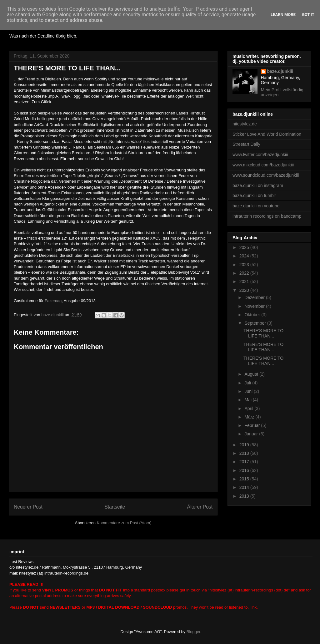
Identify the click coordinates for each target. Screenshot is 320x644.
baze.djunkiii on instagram (258, 185)
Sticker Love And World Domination (267, 134)
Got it (308, 15)
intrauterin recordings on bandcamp (267, 216)
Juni (249, 391)
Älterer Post (200, 507)
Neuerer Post (28, 507)
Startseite (115, 507)
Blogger (193, 632)
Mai (248, 400)
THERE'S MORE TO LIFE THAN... (263, 333)
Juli (248, 383)
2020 (245, 290)
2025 (245, 247)
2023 (245, 265)
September (256, 323)
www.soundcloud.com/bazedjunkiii (266, 175)
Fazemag (53, 301)
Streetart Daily (246, 144)
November (255, 306)
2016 (245, 470)
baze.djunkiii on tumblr (254, 195)
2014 (245, 487)
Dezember (255, 297)
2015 (245, 479)
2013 (245, 496)
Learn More (283, 15)
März (250, 417)
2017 (245, 462)
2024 (245, 256)
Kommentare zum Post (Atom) (124, 523)
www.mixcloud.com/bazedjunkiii (263, 165)
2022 (245, 273)
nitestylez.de (245, 124)
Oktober (253, 315)
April (249, 408)
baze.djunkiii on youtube (256, 206)
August (252, 374)
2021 (245, 281)
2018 (245, 453)
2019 (245, 445)
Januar (252, 434)
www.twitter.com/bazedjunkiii (260, 155)
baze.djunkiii (280, 71)
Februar (253, 425)
